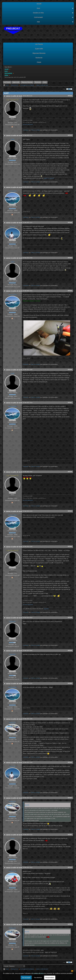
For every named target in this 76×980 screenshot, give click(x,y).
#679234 (70, 719)
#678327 (70, 402)
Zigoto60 (52, 178)
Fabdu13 (12, 723)
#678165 (70, 96)
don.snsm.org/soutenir (28, 124)
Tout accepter (26, 978)
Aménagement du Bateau (27, 85)
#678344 (70, 546)
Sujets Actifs (16, 82)
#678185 (70, 187)
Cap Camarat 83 (12, 100)
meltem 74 (12, 871)
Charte (45, 82)
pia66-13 (46, 178)
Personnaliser (50, 978)
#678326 (70, 369)
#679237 (70, 798)
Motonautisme (14, 85)
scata (12, 139)
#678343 (70, 511)
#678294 (70, 258)
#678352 (70, 683)
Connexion (26, 130)
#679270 (70, 867)
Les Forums (7, 82)
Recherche (38, 82)
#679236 (70, 762)
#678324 (70, 291)
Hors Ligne (12, 117)
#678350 (70, 650)
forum (7, 85)
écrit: (27, 805)
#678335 (70, 472)
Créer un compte (35, 130)
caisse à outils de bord (42, 85)
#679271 (70, 924)
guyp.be (12, 226)
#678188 (70, 222)
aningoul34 (12, 191)
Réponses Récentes (27, 82)
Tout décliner (38, 978)
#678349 (70, 617)
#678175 (70, 135)
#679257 (70, 834)
